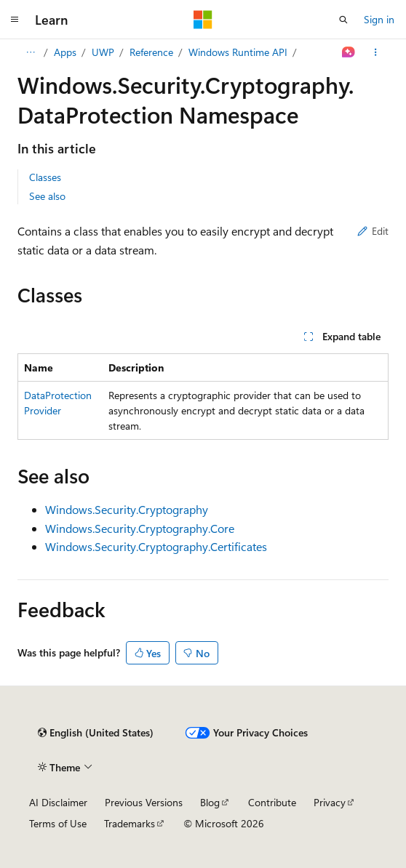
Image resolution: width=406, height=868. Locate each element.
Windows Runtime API (238, 52)
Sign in (379, 19)
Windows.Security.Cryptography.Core (140, 528)
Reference (151, 52)
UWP (103, 52)
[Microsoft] (203, 20)
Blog (210, 802)
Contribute (272, 802)
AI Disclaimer (58, 802)
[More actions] (376, 52)
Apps (65, 52)
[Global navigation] (15, 20)
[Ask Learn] (349, 52)
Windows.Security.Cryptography (127, 509)
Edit (373, 231)
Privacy (330, 802)
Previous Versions (144, 802)
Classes (45, 177)
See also (47, 196)
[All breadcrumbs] (30, 52)
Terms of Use (58, 823)
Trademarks (130, 823)
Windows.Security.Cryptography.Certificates (156, 546)
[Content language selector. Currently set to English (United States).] (96, 733)
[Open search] (343, 20)
